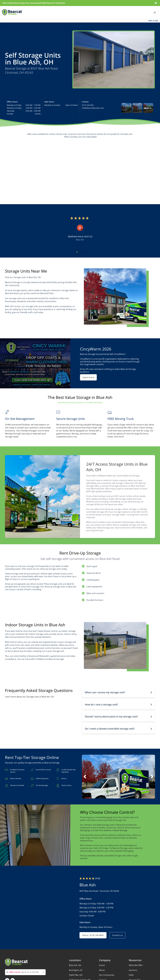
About (102, 970)
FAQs (131, 975)
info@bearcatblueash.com (93, 108)
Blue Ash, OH (75, 965)
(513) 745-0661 (88, 105)
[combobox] (25, 972)
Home (102, 965)
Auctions (133, 970)
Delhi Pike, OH (76, 975)
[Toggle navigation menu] (156, 12)
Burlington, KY (76, 970)
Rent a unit (153, 21)
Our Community (107, 975)
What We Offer (136, 965)
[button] (126, 108)
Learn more (88, 377)
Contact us (117, 935)
